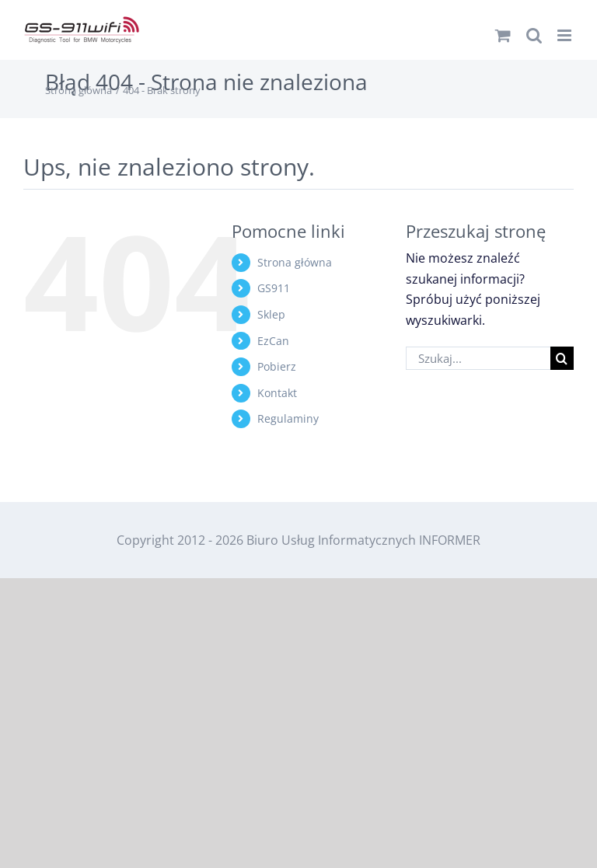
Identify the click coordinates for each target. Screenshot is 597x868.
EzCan (273, 341)
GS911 (274, 288)
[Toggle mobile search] (534, 35)
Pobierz (277, 366)
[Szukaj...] (478, 358)
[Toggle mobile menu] (566, 35)
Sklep (271, 314)
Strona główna (295, 262)
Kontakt (277, 393)
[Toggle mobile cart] (503, 35)
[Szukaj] (562, 358)
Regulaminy (288, 418)
